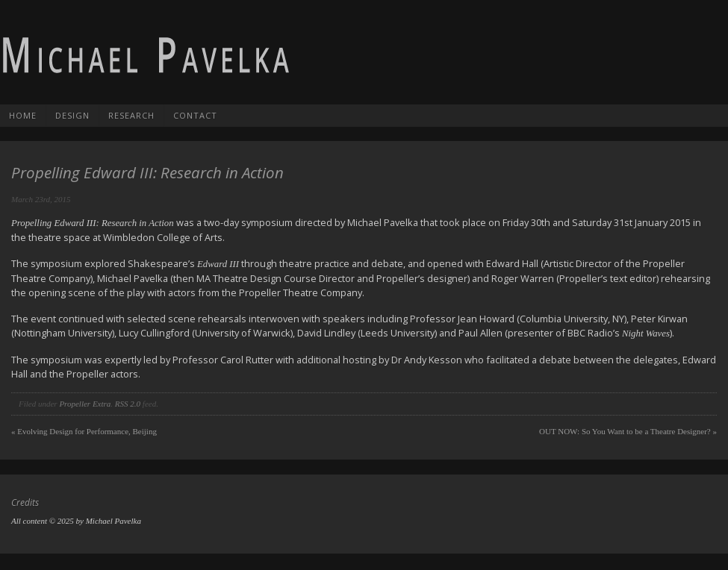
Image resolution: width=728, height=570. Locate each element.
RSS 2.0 (128, 404)
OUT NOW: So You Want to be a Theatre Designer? (628, 431)
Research (131, 115)
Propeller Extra (85, 404)
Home (23, 115)
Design (72, 115)
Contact (195, 115)
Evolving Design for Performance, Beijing (84, 431)
